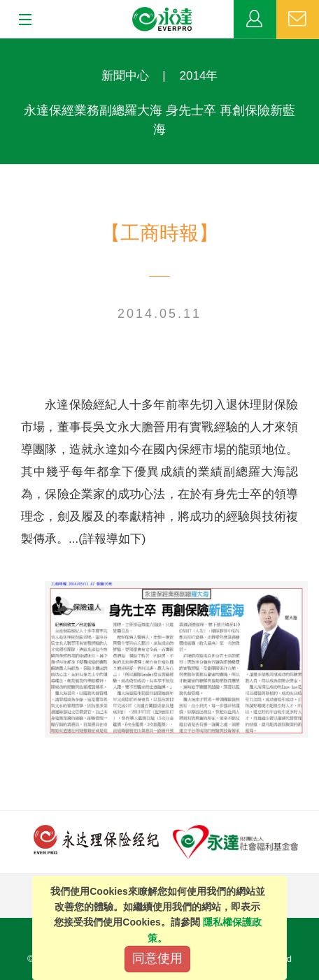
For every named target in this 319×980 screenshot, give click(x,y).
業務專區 (255, 20)
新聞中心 (125, 76)
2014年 (199, 76)
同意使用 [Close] (157, 958)
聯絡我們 (298, 20)
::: (5, 46)
